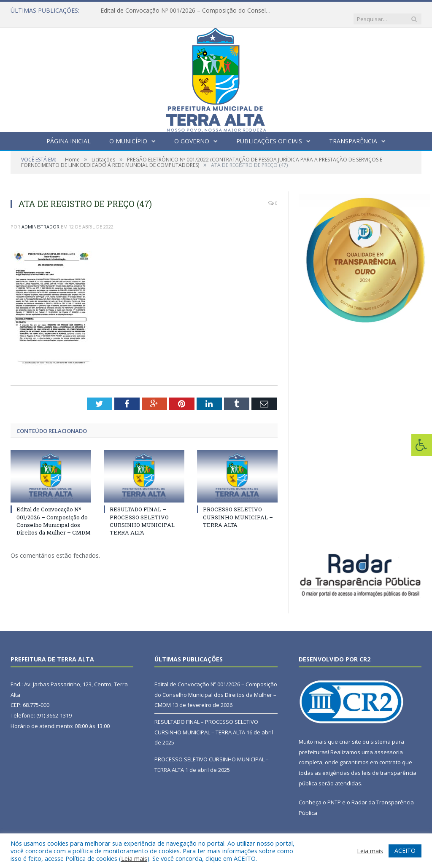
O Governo (192, 133)
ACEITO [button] (405, 851)
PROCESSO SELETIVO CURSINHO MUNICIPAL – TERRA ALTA (238, 508)
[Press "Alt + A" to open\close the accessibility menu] (422, 445)
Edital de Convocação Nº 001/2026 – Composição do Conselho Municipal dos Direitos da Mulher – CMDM (187, 11)
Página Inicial (69, 133)
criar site (350, 733)
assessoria (389, 744)
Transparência (353, 133)
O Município (128, 133)
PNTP (334, 794)
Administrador (40, 218)
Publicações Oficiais (269, 133)
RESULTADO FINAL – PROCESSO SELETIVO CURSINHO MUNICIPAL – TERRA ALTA (145, 512)
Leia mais (134, 858)
